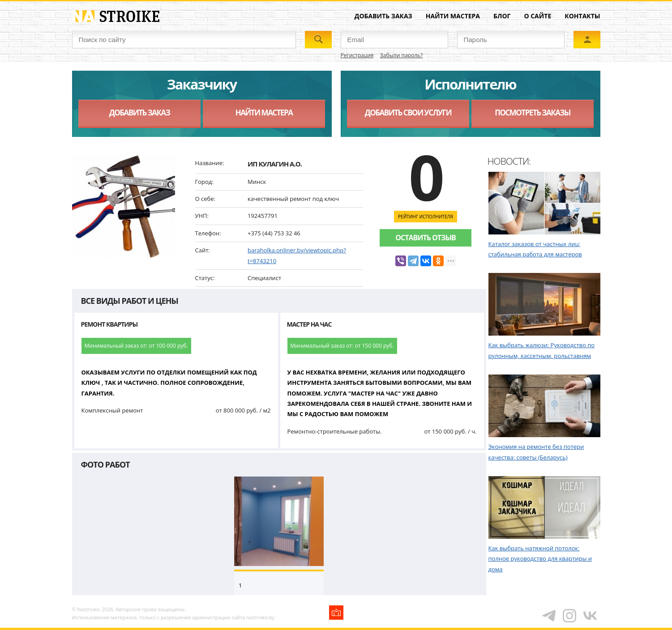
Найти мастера (453, 16)
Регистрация (357, 55)
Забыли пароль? (401, 55)
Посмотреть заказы (533, 113)
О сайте (537, 16)
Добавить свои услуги (408, 113)
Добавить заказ (383, 16)
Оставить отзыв (425, 238)
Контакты (582, 16)
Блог (502, 16)
